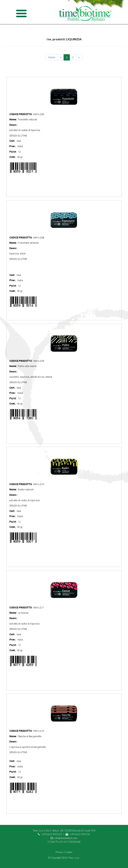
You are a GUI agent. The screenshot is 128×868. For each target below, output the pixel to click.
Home (52, 57)
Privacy (59, 852)
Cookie (69, 852)
